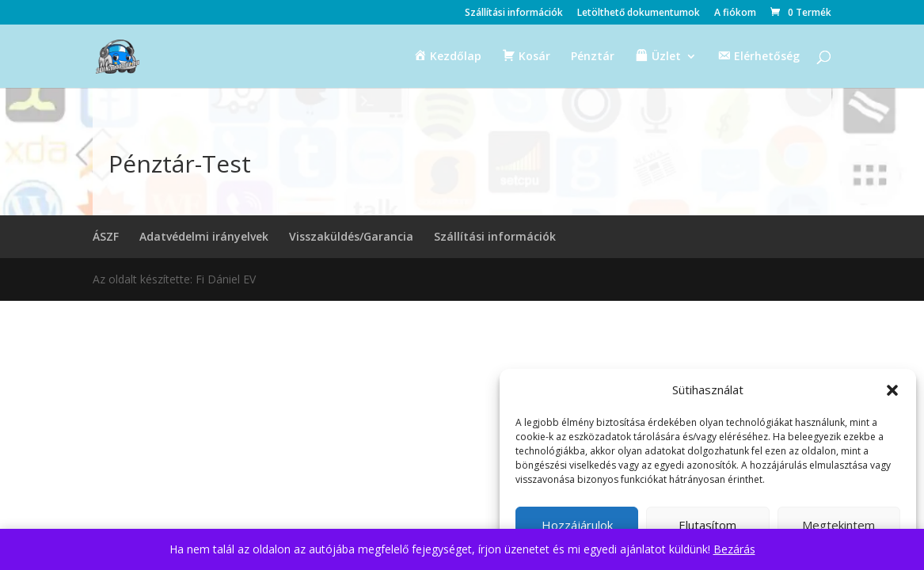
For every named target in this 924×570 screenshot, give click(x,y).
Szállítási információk (514, 13)
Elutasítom (707, 525)
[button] (892, 390)
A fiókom (735, 13)
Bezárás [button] (734, 549)
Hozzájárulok (577, 525)
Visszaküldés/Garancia (351, 236)
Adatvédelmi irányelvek (204, 236)
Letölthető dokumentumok (639, 13)
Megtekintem (838, 525)
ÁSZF (106, 236)
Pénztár (593, 57)
